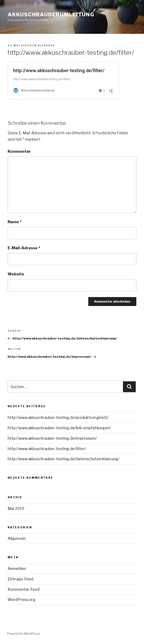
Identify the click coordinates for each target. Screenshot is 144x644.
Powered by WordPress (24, 633)
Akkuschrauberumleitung (51, 15)
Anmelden (17, 569)
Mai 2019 (16, 509)
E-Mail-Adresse (24, 248)
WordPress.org (21, 600)
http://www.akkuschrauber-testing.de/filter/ (47, 449)
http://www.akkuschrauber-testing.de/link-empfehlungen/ (59, 428)
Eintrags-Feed (21, 579)
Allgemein (17, 538)
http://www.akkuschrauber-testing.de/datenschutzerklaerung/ (63, 459)
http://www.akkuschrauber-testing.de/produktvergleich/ (58, 417)
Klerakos (46, 45)
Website (16, 274)
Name (15, 222)
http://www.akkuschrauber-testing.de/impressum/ (52, 438)
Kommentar (19, 151)
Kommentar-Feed (24, 589)
